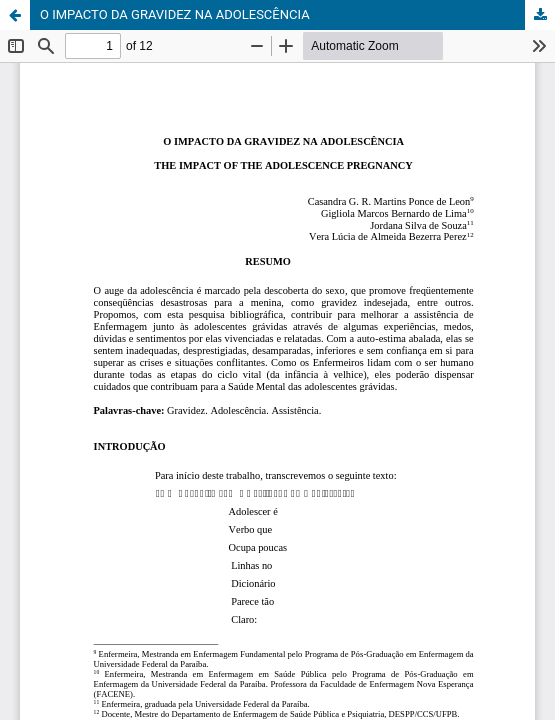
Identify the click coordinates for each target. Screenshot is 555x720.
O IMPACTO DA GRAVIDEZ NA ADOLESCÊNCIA (175, 14)
